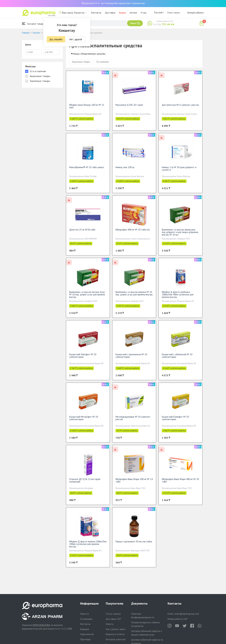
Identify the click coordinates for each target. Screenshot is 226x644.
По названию (103, 64)
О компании (86, 619)
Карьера (85, 629)
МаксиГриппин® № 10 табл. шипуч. (87, 170)
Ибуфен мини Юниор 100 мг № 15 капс (87, 109)
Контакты (96, 13)
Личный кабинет (196, 13)
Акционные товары (81, 64)
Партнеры (85, 639)
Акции (122, 13)
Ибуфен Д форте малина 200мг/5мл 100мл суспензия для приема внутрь (88, 547)
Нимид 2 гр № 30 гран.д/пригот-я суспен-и (179, 171)
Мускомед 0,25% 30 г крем (129, 108)
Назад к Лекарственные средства (89, 56)
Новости (85, 614)
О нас (144, 13)
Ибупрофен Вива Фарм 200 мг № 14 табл (134, 483)
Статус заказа (173, 13)
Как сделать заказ (116, 629)
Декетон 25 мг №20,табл (82, 232)
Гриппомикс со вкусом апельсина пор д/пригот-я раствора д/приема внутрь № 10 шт (180, 235)
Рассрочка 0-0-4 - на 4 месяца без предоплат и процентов (113, 3)
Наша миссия (87, 634)
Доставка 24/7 (113, 619)
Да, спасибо (56, 39)
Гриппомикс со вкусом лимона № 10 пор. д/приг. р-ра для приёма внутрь (134, 296)
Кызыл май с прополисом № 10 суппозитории (131, 358)
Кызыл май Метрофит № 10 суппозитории (84, 421)
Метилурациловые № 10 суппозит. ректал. (133, 421)
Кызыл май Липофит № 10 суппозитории (83, 358)
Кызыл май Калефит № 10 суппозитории (175, 421)
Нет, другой (76, 39)
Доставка (110, 13)
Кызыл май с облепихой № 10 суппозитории (177, 358)
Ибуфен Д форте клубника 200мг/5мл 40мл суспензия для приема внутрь (178, 297)
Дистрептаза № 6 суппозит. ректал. (180, 108)
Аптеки (133, 13)
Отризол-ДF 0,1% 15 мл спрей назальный (85, 483)
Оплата (110, 624)
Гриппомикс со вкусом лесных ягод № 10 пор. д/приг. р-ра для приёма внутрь (87, 297)
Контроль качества (116, 639)
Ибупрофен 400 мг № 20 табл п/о (133, 232)
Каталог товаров (34, 24)
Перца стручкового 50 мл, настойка (134, 544)
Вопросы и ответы (115, 634)
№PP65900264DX (41, 625)
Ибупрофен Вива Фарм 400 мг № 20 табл (180, 483)
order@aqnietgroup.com (187, 614)
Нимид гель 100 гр (125, 170)
